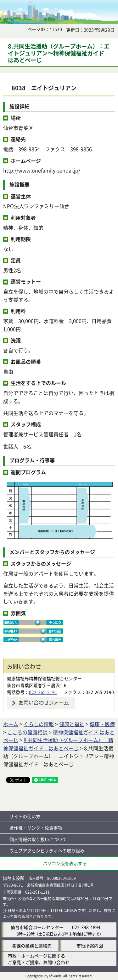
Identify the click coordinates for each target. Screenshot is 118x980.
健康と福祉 (72, 724)
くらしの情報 (39, 724)
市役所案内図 (90, 946)
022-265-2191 (43, 692)
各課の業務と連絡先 (32, 946)
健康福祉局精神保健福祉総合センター (44, 678)
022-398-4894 (86, 927)
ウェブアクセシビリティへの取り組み (47, 850)
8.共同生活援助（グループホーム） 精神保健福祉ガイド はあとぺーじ (58, 744)
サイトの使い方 (25, 816)
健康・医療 (102, 724)
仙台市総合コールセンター (37, 927)
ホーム (11, 724)
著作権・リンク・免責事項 (36, 828)
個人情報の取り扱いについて (38, 839)
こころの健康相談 (27, 732)
